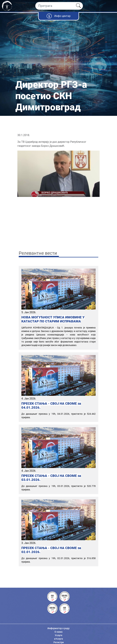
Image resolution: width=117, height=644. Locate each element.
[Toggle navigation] (112, 6)
